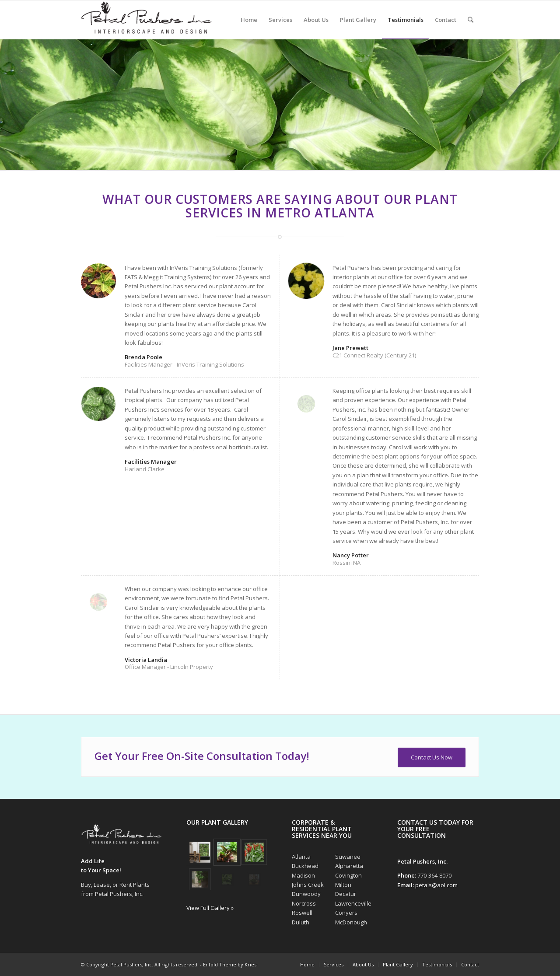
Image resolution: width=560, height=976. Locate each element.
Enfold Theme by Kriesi (230, 964)
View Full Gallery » (210, 908)
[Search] (471, 20)
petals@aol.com (436, 885)
